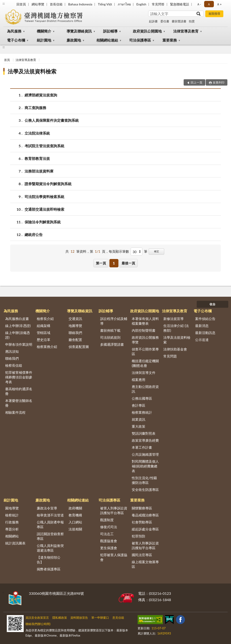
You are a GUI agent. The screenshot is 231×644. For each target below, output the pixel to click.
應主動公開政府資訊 (145, 389)
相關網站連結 (107, 40)
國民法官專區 (142, 555)
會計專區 (139, 405)
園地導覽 (12, 508)
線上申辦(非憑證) (18, 326)
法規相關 (75, 529)
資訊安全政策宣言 (37, 618)
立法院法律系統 (37, 133)
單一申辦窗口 (100, 618)
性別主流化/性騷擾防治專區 (144, 480)
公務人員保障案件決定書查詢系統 (52, 120)
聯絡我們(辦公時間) (38, 624)
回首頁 (21, 4)
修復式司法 (109, 527)
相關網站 (12, 536)
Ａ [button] (209, 4)
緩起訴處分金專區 (145, 529)
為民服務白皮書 (17, 319)
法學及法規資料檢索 (32, 71)
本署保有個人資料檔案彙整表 (145, 321)
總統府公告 (34, 234)
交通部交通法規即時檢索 (44, 209)
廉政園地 (74, 40)
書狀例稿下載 (110, 330)
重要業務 (170, 40)
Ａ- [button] (199, 4)
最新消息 (202, 326)
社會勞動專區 (142, 522)
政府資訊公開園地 (147, 31)
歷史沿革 (44, 340)
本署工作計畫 (142, 447)
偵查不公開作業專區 (145, 351)
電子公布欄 (16, 40)
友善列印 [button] (219, 82)
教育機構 (75, 515)
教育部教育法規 (37, 158)
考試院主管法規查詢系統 (44, 146)
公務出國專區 (142, 398)
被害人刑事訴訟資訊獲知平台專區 (114, 510)
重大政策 (139, 426)
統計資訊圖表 (15, 543)
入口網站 (75, 522)
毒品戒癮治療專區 (145, 515)
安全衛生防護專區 (145, 490)
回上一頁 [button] (196, 82)
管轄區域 (44, 333)
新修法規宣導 (173, 319)
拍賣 (192, 21)
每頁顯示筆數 (119, 251)
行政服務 (12, 522)
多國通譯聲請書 (112, 344)
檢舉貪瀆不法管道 (50, 515)
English (141, 4)
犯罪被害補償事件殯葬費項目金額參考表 (19, 377)
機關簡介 (44, 31)
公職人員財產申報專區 (50, 524)
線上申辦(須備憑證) (17, 335)
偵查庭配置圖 (79, 347)
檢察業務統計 (142, 412)
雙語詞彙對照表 (144, 433)
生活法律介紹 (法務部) (176, 328)
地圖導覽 (75, 326)
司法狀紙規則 (110, 337)
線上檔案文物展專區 (145, 564)
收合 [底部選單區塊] (213, 304)
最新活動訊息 (205, 333)
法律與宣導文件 (144, 373)
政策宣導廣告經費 (145, 440)
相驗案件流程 (15, 412)
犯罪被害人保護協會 (114, 557)
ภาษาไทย (124, 4)
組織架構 (44, 326)
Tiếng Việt (105, 4)
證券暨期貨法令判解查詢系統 (48, 184)
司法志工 (107, 534)
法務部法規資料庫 (39, 171)
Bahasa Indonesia (80, 4)
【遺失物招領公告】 (49, 560)
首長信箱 (56, 4)
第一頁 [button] (101, 263)
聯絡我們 (12, 358)
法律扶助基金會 (175, 349)
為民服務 (14, 31)
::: (4, 3)
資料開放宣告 (79, 618)
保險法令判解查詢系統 (43, 222)
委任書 (165, 21)
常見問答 (158, 4)
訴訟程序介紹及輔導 (114, 321)
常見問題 (170, 356)
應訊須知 (12, 351)
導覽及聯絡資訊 (79, 31)
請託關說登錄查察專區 (50, 536)
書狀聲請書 (179, 21)
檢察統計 (12, 515)
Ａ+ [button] (219, 4)
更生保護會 (109, 548)
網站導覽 (38, 4)
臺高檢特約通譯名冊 (19, 391)
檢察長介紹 (45, 319)
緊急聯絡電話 (180, 4)
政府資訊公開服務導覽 (145, 340)
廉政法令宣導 (47, 508)
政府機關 (75, 508)
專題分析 (12, 529)
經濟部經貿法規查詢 (41, 95)
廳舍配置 (75, 340)
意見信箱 (118, 618)
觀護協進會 (109, 541)
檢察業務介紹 (47, 347)
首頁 (7, 60)
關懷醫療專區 (142, 508)
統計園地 (44, 40)
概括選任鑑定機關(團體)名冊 (145, 363)
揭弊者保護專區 (49, 569)
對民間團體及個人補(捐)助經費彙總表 (145, 466)
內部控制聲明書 (144, 330)
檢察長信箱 (14, 365)
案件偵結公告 (205, 319)
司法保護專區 (140, 40)
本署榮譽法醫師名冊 (19, 403)
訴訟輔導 (110, 31)
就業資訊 (139, 419)
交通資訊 (75, 319)
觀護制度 (107, 520)
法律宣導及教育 (186, 31)
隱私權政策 (60, 618)
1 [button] (114, 263)
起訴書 (153, 21)
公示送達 (202, 340)
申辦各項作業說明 (19, 344)
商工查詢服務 (35, 108)
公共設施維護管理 (145, 454)
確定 (157, 251)
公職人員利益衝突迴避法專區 (50, 548)
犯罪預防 (139, 536)
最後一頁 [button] (128, 263)
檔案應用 (139, 380)
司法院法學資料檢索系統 (44, 197)
